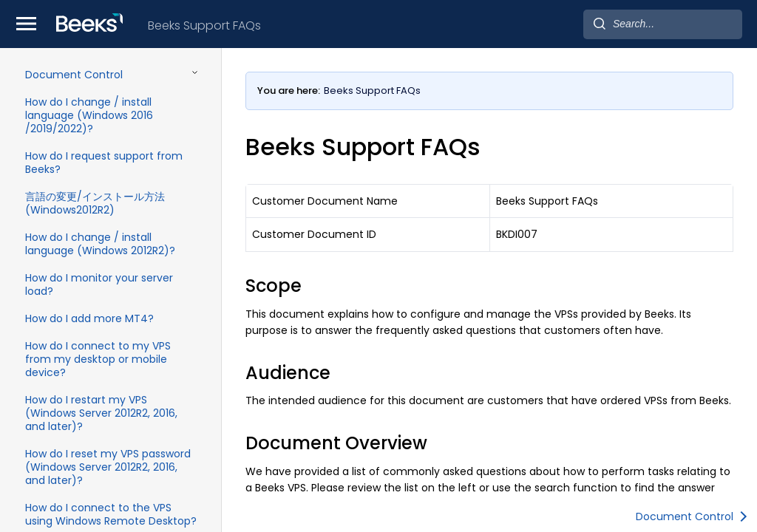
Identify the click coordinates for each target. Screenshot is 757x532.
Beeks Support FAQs (204, 25)
